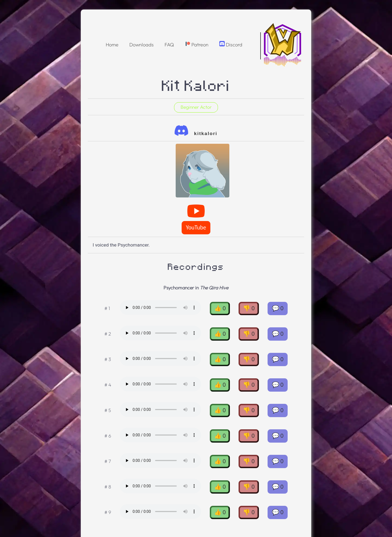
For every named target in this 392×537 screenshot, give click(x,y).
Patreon (197, 44)
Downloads (142, 45)
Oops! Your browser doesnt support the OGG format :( (160, 308)
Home (112, 45)
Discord (231, 44)
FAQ (169, 45)
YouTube (196, 227)
